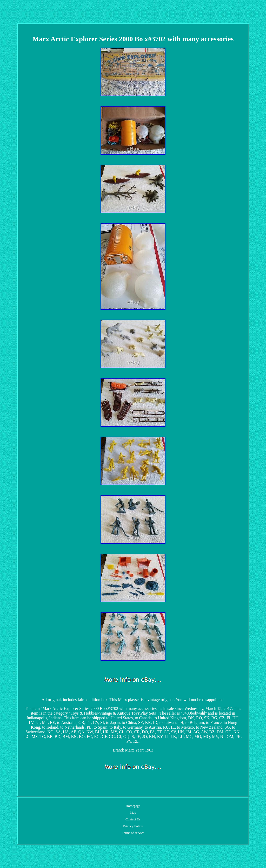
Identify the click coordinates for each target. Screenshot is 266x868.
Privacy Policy (133, 826)
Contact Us (133, 819)
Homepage (133, 806)
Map (133, 812)
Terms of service (133, 833)
